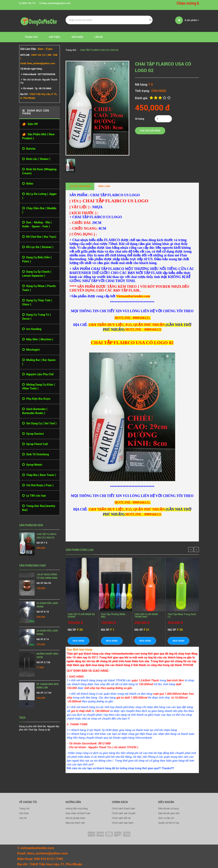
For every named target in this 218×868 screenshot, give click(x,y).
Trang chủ (31, 37)
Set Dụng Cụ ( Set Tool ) (39, 423)
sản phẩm (192, 20)
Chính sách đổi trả (121, 818)
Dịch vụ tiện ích (166, 818)
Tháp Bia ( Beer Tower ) (39, 475)
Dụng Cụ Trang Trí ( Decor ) (37, 317)
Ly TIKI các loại (34, 496)
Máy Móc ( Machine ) (38, 339)
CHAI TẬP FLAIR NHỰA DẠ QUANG (81, 616)
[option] (71, 165)
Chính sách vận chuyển (124, 813)
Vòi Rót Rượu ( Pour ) (38, 485)
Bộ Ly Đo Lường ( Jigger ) (39, 196)
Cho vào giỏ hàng (150, 131)
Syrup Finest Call (35, 444)
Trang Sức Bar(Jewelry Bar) (39, 508)
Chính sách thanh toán (123, 809)
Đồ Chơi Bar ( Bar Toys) (39, 237)
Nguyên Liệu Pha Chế (38, 374)
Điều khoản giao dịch (169, 813)
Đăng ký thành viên (75, 823)
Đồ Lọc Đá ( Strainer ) (38, 247)
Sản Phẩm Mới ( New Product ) (38, 136)
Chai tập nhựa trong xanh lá (182, 616)
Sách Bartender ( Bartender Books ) (35, 411)
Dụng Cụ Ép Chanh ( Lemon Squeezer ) (37, 274)
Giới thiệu (54, 37)
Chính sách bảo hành (123, 823)
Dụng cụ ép (44, 730)
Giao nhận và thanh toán (78, 813)
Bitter (28, 184)
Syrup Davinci (33, 434)
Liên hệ (99, 37)
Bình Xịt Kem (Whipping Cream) (39, 171)
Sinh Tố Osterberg (35, 454)
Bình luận (104, 186)
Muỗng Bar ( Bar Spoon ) (39, 362)
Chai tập (33, 730)
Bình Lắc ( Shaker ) (36, 159)
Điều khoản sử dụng (169, 809)
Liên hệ (23, 818)
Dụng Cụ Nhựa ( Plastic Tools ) (39, 288)
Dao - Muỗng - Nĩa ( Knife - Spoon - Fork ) (37, 224)
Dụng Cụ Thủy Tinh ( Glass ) (37, 302)
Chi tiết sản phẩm (80, 186)
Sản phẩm (77, 37)
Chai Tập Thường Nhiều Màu (113, 616)
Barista (29, 149)
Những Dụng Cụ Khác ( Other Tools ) (39, 387)
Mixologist (31, 350)
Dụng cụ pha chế (28, 726)
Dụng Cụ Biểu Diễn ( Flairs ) (37, 259)
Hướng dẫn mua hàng (77, 809)
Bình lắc (42, 726)
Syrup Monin (32, 465)
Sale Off (30, 124)
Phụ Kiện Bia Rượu (36, 399)
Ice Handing (32, 329)
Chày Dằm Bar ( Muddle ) (39, 210)
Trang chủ (24, 809)
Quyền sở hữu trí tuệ (169, 823)
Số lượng (140, 119)
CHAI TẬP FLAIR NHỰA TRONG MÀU (146, 616)
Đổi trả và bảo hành (75, 818)
